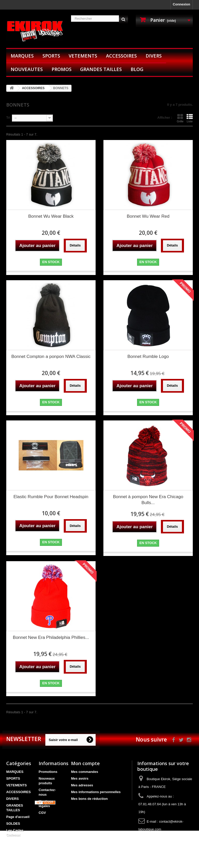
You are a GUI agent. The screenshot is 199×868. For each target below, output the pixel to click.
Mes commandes (85, 772)
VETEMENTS (83, 56)
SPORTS (51, 56)
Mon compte (85, 763)
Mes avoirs (80, 778)
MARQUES (22, 56)
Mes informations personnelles (96, 792)
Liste (190, 118)
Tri (8, 118)
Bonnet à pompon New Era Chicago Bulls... (148, 500)
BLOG (137, 69)
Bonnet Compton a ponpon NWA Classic (51, 357)
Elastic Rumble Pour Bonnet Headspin (51, 497)
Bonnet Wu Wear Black (51, 216)
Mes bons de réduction (89, 799)
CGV (42, 813)
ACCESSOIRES (121, 56)
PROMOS (62, 69)
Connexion (182, 4)
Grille (180, 118)
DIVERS (154, 56)
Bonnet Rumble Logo (148, 357)
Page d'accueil (18, 817)
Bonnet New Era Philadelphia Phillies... (51, 637)
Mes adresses (82, 785)
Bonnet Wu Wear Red (148, 216)
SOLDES (13, 824)
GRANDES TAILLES (101, 69)
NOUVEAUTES (27, 69)
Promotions (48, 772)
